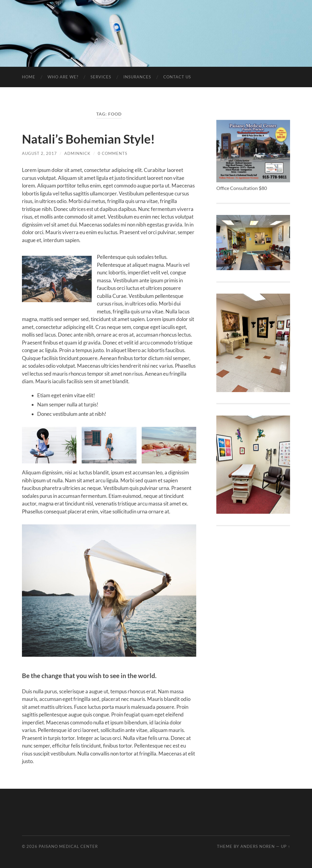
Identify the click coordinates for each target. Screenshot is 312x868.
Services (101, 77)
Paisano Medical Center (68, 846)
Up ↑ (285, 846)
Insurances (137, 77)
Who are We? (63, 77)
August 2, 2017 (39, 153)
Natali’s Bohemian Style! (88, 139)
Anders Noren (258, 846)
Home (29, 77)
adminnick (77, 153)
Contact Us (177, 77)
